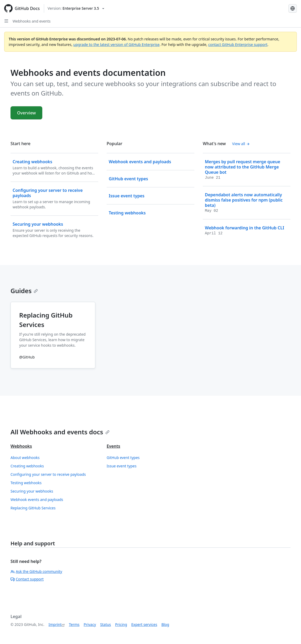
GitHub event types (123, 458)
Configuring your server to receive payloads (48, 474)
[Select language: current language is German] (293, 8)
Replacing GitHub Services (33, 508)
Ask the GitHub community (36, 571)
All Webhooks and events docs (60, 432)
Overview (26, 113)
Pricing (121, 624)
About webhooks (25, 458)
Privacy (90, 624)
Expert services (144, 624)
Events (113, 446)
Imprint (55, 624)
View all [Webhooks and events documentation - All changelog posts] (241, 144)
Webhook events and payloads (37, 500)
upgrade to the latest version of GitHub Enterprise (116, 44)
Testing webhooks (26, 483)
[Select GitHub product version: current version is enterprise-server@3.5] (76, 8)
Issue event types (122, 466)
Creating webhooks (27, 466)
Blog (165, 624)
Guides (24, 291)
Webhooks (21, 446)
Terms (74, 624)
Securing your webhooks (32, 491)
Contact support (27, 579)
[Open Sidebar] (6, 21)
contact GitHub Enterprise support (238, 44)
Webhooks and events (32, 21)
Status (105, 624)
